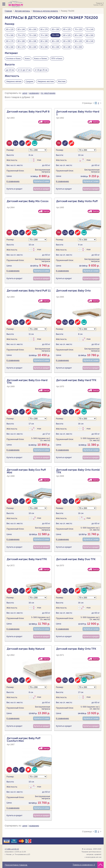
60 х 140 (21, 29)
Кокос (27, 59)
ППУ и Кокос (57, 59)
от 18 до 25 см (41, 70)
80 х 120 (67, 35)
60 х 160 (33, 29)
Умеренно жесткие (46, 81)
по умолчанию (48, 93)
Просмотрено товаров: (16, 865)
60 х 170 (44, 29)
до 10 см (10, 70)
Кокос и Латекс (41, 59)
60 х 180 (55, 29)
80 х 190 (44, 41)
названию (34, 93)
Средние (29, 81)
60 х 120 (10, 29)
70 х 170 (21, 35)
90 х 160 (10, 47)
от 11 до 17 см (24, 70)
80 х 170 (10, 41)
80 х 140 (78, 35)
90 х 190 (55, 47)
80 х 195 (55, 41)
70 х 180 (33, 35)
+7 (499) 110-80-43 (12, 849)
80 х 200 (67, 41)
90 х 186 (44, 47)
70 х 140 (90, 29)
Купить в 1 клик (42, 181)
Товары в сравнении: (84, 865)
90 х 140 (90, 41)
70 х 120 (78, 29)
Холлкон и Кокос (13, 59)
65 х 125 (67, 29)
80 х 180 (21, 41)
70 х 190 (44, 35)
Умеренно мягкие (14, 81)
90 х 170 (21, 47)
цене (25, 93)
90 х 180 (33, 47)
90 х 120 (78, 41)
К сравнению (13, 181)
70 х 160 (10, 35)
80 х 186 (33, 41)
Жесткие (62, 81)
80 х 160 (90, 35)
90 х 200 (78, 47)
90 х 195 (67, 47)
